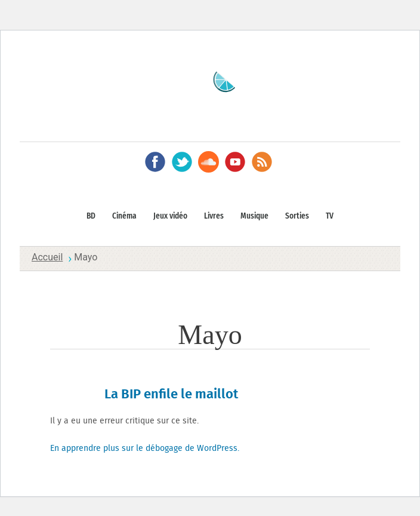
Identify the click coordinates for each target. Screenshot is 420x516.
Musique (254, 216)
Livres (214, 216)
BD (91, 216)
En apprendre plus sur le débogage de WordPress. (145, 449)
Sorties (297, 216)
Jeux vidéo (170, 216)
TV (330, 216)
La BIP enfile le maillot (171, 394)
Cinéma (124, 216)
